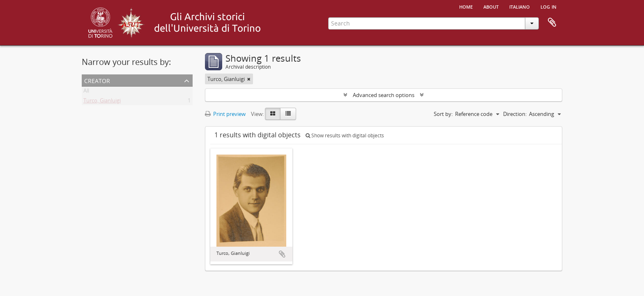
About (491, 6)
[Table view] (288, 114)
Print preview (225, 114)
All (86, 92)
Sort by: (443, 114)
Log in (549, 6)
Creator (97, 80)
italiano (520, 6)
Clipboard (552, 23)
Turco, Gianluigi (102, 102)
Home (466, 6)
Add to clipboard (282, 254)
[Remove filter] (249, 79)
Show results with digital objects (345, 135)
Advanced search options (384, 95)
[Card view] (273, 114)
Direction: (515, 114)
